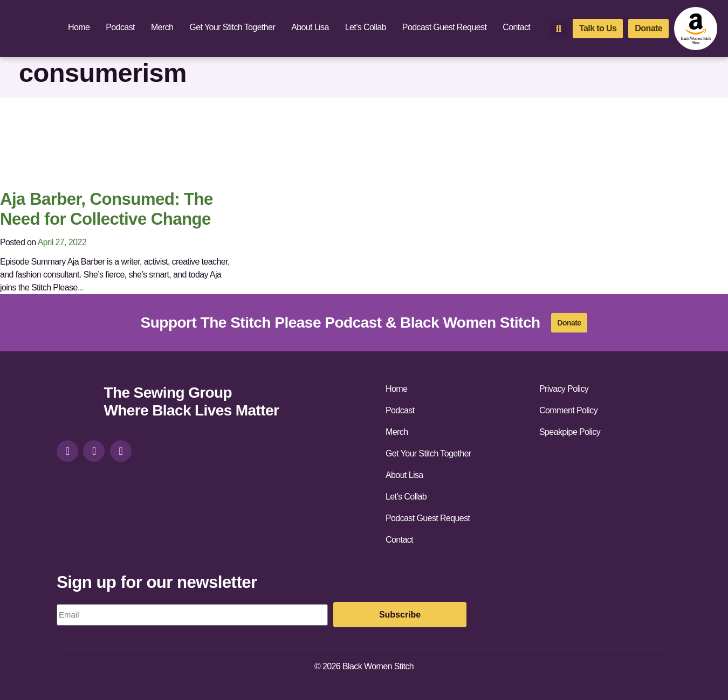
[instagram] (67, 451)
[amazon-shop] (696, 29)
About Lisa (310, 27)
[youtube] (121, 451)
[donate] (648, 29)
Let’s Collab (366, 27)
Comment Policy (568, 410)
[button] (558, 29)
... (81, 287)
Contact (516, 27)
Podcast (120, 27)
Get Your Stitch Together (232, 27)
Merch (162, 27)
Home (79, 27)
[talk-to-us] (598, 29)
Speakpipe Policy (570, 432)
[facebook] (94, 451)
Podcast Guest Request (444, 27)
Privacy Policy (564, 389)
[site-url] (76, 403)
